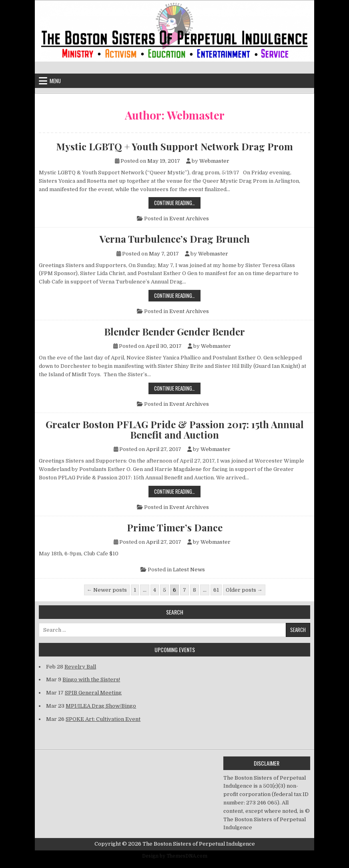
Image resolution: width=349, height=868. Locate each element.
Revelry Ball (80, 667)
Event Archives (189, 218)
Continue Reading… (177, 203)
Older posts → (244, 590)
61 (216, 590)
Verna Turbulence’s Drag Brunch (175, 239)
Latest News (189, 570)
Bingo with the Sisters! (91, 679)
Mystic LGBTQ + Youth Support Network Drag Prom (174, 146)
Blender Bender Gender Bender (174, 331)
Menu (55, 81)
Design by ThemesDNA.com (175, 856)
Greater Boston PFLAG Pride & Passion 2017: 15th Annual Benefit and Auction (175, 430)
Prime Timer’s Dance (175, 527)
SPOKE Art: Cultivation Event (103, 719)
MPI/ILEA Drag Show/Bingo (101, 706)
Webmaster (214, 161)
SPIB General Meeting (93, 693)
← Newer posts (107, 590)
